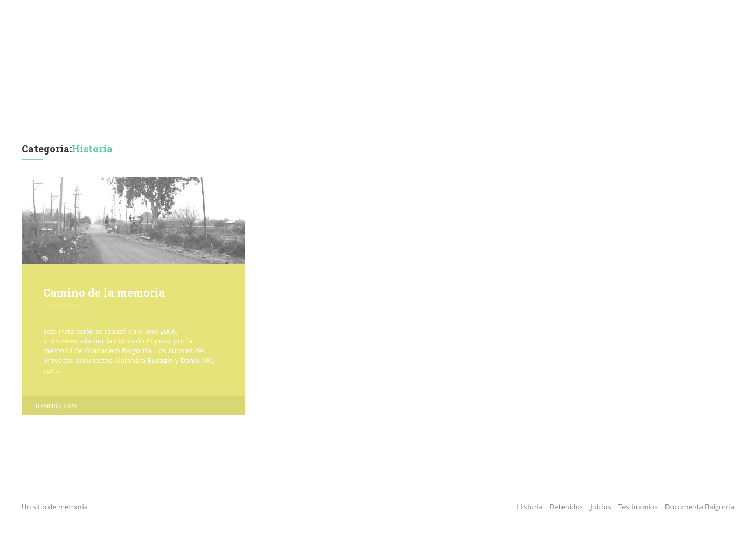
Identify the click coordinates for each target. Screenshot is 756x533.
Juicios (345, 107)
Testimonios (403, 107)
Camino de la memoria (104, 292)
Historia (226, 107)
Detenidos (291, 107)
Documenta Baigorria (494, 107)
